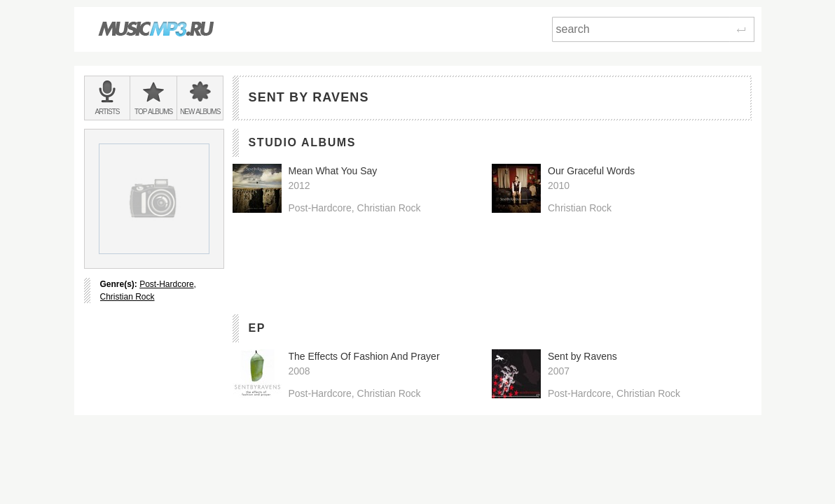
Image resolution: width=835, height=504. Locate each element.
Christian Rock (127, 297)
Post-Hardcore (166, 284)
